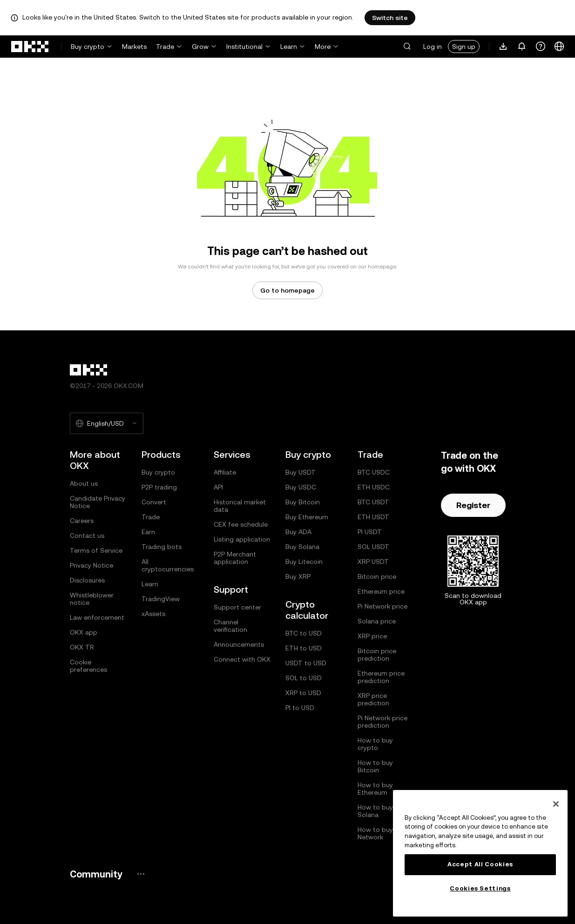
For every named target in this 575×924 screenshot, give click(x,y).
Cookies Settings (480, 888)
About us (84, 483)
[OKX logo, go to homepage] (30, 47)
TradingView (161, 599)
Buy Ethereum (307, 517)
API (218, 487)
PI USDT (370, 532)
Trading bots (162, 547)
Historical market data (240, 506)
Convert (154, 502)
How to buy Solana (375, 811)
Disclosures (87, 580)
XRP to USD (303, 693)
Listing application (242, 539)
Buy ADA (298, 532)
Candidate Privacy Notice (98, 502)
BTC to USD (304, 633)
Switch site (390, 18)
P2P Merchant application (235, 558)
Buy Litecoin (304, 562)
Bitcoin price (377, 576)
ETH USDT (373, 517)
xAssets (153, 614)
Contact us (87, 536)
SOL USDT (373, 547)
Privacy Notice (91, 565)
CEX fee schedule (241, 524)
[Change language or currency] (559, 47)
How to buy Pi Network (379, 833)
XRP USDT (373, 562)
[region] (480, 853)
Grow (200, 47)
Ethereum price (381, 591)
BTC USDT (373, 502)
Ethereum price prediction (381, 677)
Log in (433, 47)
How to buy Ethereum (375, 789)
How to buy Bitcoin (375, 766)
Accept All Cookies (480, 864)
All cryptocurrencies (168, 565)
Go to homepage (287, 290)
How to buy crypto (375, 744)
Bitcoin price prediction (377, 655)
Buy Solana (302, 547)
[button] (407, 47)
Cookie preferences (88, 666)
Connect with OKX (242, 659)
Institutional (244, 47)
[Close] (556, 804)
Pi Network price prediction (382, 722)
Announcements (239, 644)
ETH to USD (304, 648)
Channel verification (230, 626)
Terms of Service (96, 550)
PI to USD (300, 708)
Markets (134, 47)
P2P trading (159, 487)
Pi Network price (382, 606)
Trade (165, 47)
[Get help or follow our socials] (541, 47)
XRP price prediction (373, 699)
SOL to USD (304, 678)
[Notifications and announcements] (522, 47)
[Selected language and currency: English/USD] (107, 423)
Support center (237, 607)
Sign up (464, 47)
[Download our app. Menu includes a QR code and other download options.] (503, 47)
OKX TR (82, 647)
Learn (289, 47)
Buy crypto (88, 47)
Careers (82, 521)
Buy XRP (298, 576)
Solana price (377, 621)
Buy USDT (301, 472)
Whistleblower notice (92, 599)
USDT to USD (306, 663)
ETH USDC (374, 487)
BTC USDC (374, 472)
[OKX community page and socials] (141, 874)
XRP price (372, 636)
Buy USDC (301, 487)
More (323, 47)
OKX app (84, 632)
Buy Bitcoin (303, 502)
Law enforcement (97, 617)
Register (473, 505)
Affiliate (225, 472)
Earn (148, 532)
